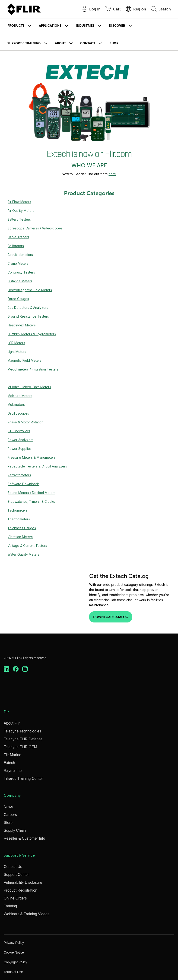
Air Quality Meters (21, 211)
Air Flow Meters (19, 202)
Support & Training (24, 43)
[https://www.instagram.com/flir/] (25, 669)
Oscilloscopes (18, 413)
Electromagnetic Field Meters (30, 290)
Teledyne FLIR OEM (20, 747)
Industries (85, 26)
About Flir (12, 723)
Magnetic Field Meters (24, 360)
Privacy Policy (14, 943)
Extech (9, 763)
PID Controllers (19, 431)
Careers (10, 815)
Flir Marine (13, 755)
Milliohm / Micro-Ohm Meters (29, 387)
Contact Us (13, 867)
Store (8, 823)
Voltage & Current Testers (27, 546)
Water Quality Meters (23, 554)
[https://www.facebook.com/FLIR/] (16, 669)
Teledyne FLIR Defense (23, 739)
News (8, 807)
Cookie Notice (14, 952)
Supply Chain (15, 830)
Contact (88, 43)
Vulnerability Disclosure (23, 882)
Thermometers (19, 519)
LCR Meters (16, 343)
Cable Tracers (18, 237)
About (60, 43)
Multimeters (16, 405)
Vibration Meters (20, 537)
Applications (50, 26)
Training (10, 906)
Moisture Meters (20, 396)
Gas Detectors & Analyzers (28, 308)
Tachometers (17, 510)
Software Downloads (23, 484)
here (112, 174)
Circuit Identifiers (20, 255)
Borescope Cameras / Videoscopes (35, 228)
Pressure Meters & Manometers (32, 457)
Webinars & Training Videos (27, 914)
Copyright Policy (15, 962)
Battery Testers (19, 219)
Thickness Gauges (22, 528)
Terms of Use (13, 972)
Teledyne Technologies (22, 731)
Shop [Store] (114, 43)
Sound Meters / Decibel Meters (31, 493)
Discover (117, 26)
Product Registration (21, 890)
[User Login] (89, 9)
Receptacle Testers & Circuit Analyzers (37, 466)
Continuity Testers (21, 272)
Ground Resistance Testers (28, 316)
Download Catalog (111, 617)
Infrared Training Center (23, 779)
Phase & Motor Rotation (25, 422)
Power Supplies (19, 449)
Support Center (16, 875)
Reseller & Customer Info (24, 838)
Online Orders (15, 898)
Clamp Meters (18, 263)
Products (16, 26)
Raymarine (13, 771)
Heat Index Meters (22, 325)
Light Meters (17, 352)
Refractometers (19, 475)
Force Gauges (18, 299)
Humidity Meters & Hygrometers (32, 334)
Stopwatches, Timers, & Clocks (31, 501)
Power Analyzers (20, 440)
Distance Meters (20, 281)
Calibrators (16, 246)
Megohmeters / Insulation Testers (33, 369)
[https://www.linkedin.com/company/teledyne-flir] (6, 669)
